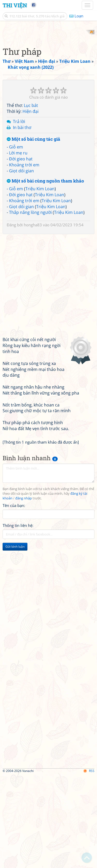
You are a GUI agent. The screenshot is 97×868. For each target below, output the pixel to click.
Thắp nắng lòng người (30, 305)
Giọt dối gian (21, 263)
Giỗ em (16, 240)
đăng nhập (24, 591)
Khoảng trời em (24, 257)
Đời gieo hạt (21, 251)
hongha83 (33, 317)
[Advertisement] (48, 79)
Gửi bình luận (15, 639)
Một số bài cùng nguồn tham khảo (45, 274)
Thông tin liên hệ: (18, 618)
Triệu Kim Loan (40, 281)
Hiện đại (31, 204)
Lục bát (31, 198)
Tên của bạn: (14, 598)
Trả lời (19, 214)
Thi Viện (15, 5)
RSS (89, 863)
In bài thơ (22, 220)
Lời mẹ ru (18, 245)
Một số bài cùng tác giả (33, 232)
